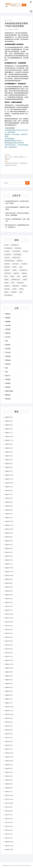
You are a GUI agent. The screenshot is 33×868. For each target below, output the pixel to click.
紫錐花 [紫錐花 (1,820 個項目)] (25, 276)
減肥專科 (8, 345)
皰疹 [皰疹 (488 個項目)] (6, 276)
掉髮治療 (8, 333)
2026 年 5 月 (9, 417)
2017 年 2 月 (9, 834)
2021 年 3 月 (9, 649)
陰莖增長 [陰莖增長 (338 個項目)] (7, 289)
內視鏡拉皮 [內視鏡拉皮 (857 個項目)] (18, 248)
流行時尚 (8, 337)
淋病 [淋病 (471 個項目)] (21, 267)
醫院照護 (8, 399)
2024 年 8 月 (9, 491)
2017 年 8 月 (9, 811)
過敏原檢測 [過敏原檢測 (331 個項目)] (20, 283)
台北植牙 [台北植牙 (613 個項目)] (7, 258)
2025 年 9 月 (9, 444)
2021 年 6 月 (9, 637)
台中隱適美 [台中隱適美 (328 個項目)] (8, 254)
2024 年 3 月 (9, 510)
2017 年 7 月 (9, 815)
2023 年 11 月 (9, 525)
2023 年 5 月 (9, 549)
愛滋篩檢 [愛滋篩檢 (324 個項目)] (7, 264)
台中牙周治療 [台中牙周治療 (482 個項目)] (16, 251)
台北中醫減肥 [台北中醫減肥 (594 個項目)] (17, 254)
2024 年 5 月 (9, 502)
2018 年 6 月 (9, 772)
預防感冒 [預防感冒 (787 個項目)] (14, 292)
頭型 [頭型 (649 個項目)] (21, 292)
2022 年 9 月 (9, 579)
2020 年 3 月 (9, 695)
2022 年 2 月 (9, 606)
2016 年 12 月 (9, 842)
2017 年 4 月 (9, 826)
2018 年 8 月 (9, 769)
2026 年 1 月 (9, 433)
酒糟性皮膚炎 (9, 391)
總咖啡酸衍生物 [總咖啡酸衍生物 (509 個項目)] (16, 280)
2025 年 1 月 (9, 471)
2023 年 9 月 (9, 533)
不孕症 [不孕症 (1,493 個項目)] (6, 245)
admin (11, 29)
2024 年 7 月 (9, 494)
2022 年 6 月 (9, 591)
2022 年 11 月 (9, 572)
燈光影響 (8, 349)
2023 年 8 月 (9, 537)
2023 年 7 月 (9, 541)
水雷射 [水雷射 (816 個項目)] (14, 267)
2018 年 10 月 (9, 761)
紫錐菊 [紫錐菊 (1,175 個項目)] (6, 280)
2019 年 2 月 (9, 745)
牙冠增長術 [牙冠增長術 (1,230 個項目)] (8, 273)
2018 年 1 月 (9, 792)
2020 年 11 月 (9, 664)
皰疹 (7, 368)
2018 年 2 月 (9, 788)
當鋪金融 (8, 360)
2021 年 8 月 (9, 630)
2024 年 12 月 (9, 475)
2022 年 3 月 (9, 603)
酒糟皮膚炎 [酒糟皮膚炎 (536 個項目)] (16, 286)
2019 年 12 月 (9, 707)
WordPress (27, 865)
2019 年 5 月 (9, 734)
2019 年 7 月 (9, 726)
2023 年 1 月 (9, 564)
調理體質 (8, 379)
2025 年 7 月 (9, 452)
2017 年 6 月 (9, 819)
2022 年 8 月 (9, 583)
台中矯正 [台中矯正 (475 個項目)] (25, 251)
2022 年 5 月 (9, 595)
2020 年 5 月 (9, 687)
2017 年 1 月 (9, 838)
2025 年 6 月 (9, 456)
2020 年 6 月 (9, 684)
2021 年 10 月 (9, 622)
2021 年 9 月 (9, 626)
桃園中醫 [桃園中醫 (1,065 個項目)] (7, 267)
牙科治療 (8, 352)
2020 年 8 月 (9, 676)
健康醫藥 (17, 29)
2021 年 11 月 (9, 618)
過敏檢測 (8, 387)
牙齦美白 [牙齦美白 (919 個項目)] (24, 273)
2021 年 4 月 (9, 645)
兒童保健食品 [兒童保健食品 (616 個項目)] (8, 248)
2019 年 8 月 (9, 722)
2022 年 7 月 (9, 587)
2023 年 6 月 (9, 545)
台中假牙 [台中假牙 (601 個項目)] (7, 251)
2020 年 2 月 (9, 699)
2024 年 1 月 (9, 518)
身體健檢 (8, 383)
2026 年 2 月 (9, 429)
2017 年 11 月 (9, 799)
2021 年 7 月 (9, 633)
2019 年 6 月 (9, 730)
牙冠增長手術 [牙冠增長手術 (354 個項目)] (23, 270)
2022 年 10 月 (9, 576)
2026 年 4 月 (9, 421)
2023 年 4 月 (9, 552)
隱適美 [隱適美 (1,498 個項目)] (14, 289)
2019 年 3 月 (9, 742)
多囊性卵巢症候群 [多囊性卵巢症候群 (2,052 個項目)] (9, 261)
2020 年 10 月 (9, 668)
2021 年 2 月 (9, 653)
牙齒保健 (8, 356)
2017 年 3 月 (9, 830)
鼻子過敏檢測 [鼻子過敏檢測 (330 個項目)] (8, 295)
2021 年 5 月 (9, 641)
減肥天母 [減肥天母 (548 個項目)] (7, 270)
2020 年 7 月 (9, 680)
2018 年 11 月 (9, 757)
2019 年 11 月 (9, 711)
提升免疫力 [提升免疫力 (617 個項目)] (16, 264)
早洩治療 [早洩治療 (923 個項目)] (24, 264)
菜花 (7, 372)
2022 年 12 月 (9, 568)
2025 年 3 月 (9, 467)
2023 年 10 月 (9, 529)
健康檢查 (8, 318)
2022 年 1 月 (9, 610)
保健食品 (8, 314)
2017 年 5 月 (9, 823)
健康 (8, 4)
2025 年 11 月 (9, 440)
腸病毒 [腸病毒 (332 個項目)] (25, 280)
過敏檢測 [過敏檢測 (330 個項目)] (7, 286)
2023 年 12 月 (9, 522)
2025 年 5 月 (9, 460)
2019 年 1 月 (9, 749)
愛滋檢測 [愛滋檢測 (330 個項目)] (20, 261)
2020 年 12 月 (9, 660)
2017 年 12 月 (9, 796)
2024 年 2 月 (9, 514)
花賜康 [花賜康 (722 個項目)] (6, 283)
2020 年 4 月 (9, 691)
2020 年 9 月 (9, 672)
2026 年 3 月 (9, 425)
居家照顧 (8, 329)
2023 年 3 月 (9, 556)
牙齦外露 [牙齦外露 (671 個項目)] (16, 273)
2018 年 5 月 (9, 776)
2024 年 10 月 (9, 483)
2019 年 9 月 (9, 718)
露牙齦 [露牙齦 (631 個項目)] (21, 289)
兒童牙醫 (8, 325)
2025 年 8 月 (9, 448)
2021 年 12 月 (9, 614)
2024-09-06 (8, 21)
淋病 (7, 341)
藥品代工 (8, 376)
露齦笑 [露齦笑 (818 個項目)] (6, 292)
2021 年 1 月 (9, 657)
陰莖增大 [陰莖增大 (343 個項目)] (24, 286)
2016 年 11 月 (9, 846)
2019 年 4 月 (9, 738)
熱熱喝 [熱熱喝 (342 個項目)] (14, 270)
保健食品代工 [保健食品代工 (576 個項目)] (15, 245)
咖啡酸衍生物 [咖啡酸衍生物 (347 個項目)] (16, 258)
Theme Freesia (16, 865)
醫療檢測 (8, 395)
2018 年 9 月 (9, 765)
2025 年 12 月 (9, 437)
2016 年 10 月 (9, 850)
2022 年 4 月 (9, 599)
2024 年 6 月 (9, 498)
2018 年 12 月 (9, 753)
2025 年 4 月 (9, 464)
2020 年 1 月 (9, 703)
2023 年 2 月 (9, 560)
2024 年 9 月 (9, 487)
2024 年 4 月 (9, 506)
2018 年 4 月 (9, 780)
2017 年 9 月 (9, 807)
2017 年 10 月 (9, 803)
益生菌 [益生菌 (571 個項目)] (12, 276)
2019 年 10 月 (9, 714)
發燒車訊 (8, 364)
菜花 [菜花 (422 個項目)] (13, 283)
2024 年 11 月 (9, 479)
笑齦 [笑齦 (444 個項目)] (18, 276)
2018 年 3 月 (9, 784)
